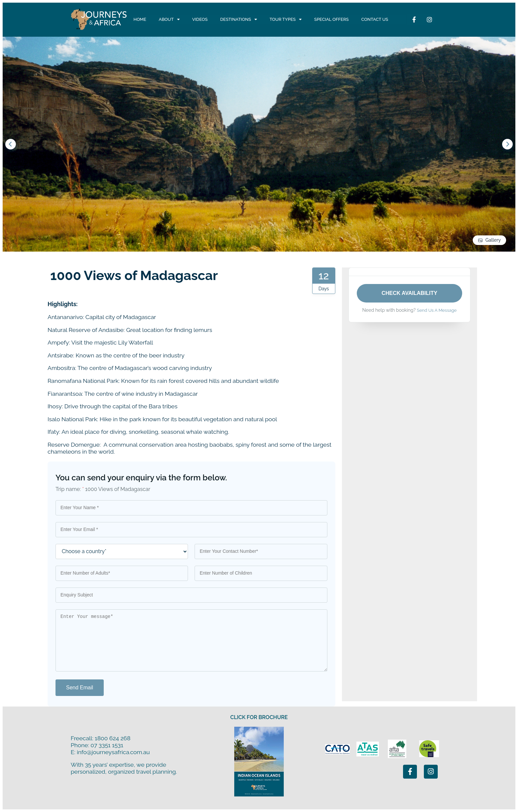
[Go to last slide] (11, 144)
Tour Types (286, 20)
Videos (200, 19)
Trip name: (70, 489)
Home (140, 19)
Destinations (239, 20)
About (169, 20)
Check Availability (409, 293)
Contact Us (375, 19)
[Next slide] (507, 144)
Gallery (493, 240)
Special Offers (331, 19)
